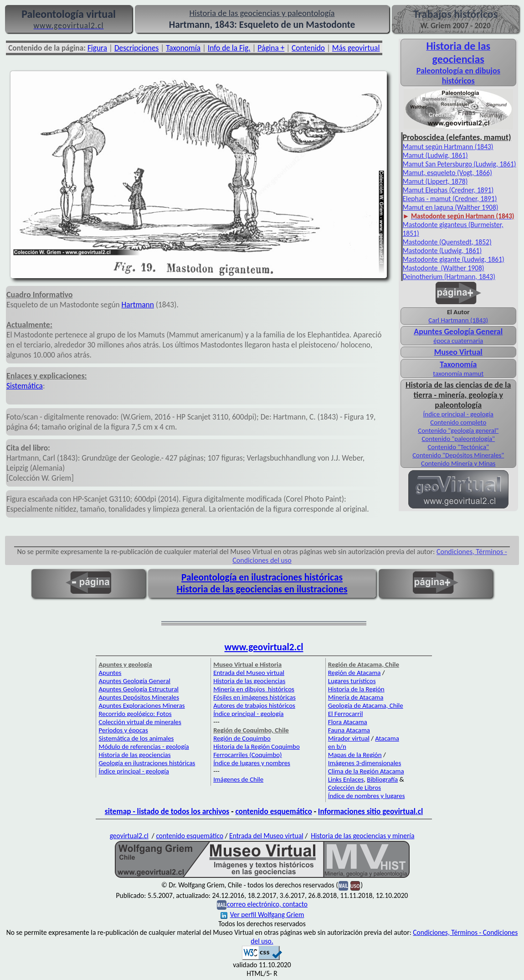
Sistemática (25, 386)
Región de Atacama (354, 673)
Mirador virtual (349, 738)
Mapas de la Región (355, 755)
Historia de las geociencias (134, 755)
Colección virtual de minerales (140, 722)
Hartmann (138, 305)
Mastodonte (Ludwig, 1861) (442, 251)
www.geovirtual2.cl (264, 647)
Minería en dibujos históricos (254, 689)
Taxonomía (183, 48)
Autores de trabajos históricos (254, 705)
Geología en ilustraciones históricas (147, 763)
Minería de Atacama (356, 697)
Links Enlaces (346, 779)
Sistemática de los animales (136, 738)
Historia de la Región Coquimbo (257, 747)
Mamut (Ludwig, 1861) (435, 155)
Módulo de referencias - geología (144, 747)
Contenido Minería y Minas (458, 463)
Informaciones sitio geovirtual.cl (370, 811)
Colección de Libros (354, 788)
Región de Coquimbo (242, 738)
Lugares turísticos (352, 681)
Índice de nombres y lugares (367, 796)
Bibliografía (382, 779)
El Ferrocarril (346, 714)
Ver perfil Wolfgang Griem (262, 915)
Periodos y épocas (123, 730)
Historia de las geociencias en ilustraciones (262, 589)
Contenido (308, 48)
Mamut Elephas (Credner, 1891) (448, 190)
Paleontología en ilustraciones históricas (262, 577)
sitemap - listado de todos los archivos (167, 811)
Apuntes (110, 673)
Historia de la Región (356, 689)
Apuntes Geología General (134, 681)
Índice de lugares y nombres (252, 763)
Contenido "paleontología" (458, 439)
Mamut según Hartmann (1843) (448, 147)
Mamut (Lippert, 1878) (435, 181)
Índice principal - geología (458, 414)
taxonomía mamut (458, 373)
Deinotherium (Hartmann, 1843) (449, 277)
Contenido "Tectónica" (458, 447)
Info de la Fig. (229, 48)
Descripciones (136, 48)
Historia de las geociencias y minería (362, 836)
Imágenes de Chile (238, 779)
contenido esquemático (273, 811)
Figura (97, 48)
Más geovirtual (356, 48)
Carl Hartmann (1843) (458, 320)
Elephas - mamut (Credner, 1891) (450, 199)
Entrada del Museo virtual (249, 673)
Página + (271, 48)
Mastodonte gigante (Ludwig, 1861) (454, 259)
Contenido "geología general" (458, 430)
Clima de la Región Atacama (366, 771)
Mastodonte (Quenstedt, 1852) (447, 242)
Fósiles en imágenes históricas (254, 697)
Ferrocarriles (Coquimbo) (247, 755)
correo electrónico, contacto (267, 904)
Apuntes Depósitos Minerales (139, 697)
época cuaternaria (458, 341)
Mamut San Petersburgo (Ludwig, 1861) (460, 164)
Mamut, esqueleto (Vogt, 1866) (447, 173)
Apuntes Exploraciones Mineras (141, 705)
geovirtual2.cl (129, 836)
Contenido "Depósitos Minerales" (458, 455)
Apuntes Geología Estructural (139, 689)
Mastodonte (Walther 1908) (444, 268)
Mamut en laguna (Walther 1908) (451, 207)
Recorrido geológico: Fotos (135, 714)
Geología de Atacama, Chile (366, 705)
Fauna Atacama (349, 730)
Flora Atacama (348, 722)
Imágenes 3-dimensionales (365, 763)
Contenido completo (458, 422)
